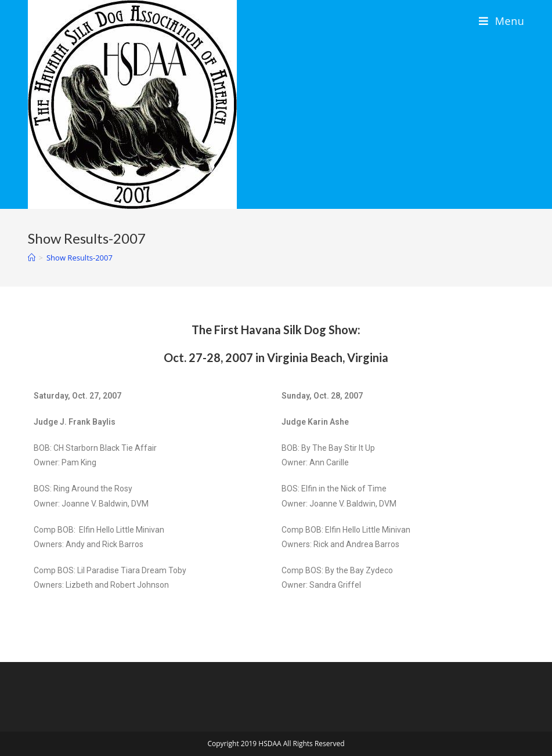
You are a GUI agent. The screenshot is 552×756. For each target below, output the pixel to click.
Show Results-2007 (80, 258)
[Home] (32, 258)
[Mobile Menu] (502, 21)
